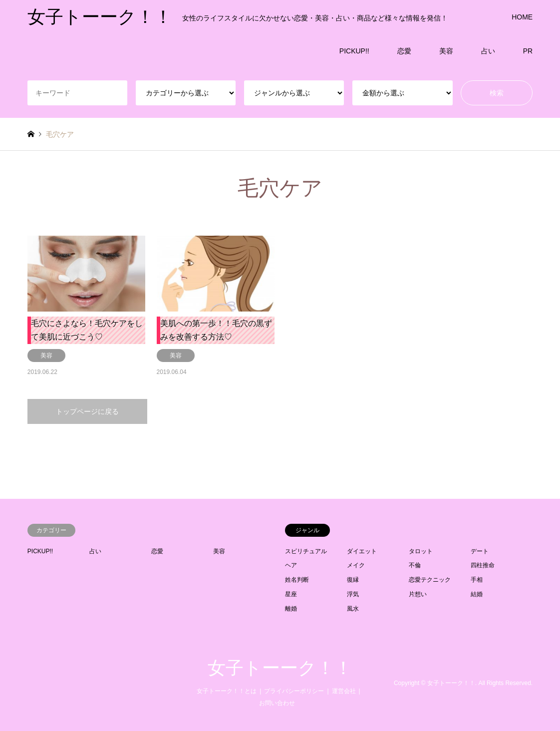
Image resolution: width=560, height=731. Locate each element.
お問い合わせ (277, 703)
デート (480, 551)
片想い (418, 594)
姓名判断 (297, 580)
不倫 (415, 565)
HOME (522, 17)
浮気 (353, 594)
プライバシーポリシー (294, 691)
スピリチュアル (306, 551)
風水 (353, 609)
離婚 (291, 609)
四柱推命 (483, 565)
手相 (477, 580)
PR (528, 51)
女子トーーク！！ (280, 668)
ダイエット (362, 551)
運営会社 (344, 691)
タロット (421, 551)
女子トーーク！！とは (227, 691)
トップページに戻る (87, 411)
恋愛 (404, 51)
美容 (446, 51)
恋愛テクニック (430, 580)
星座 (291, 594)
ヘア (291, 565)
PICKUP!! (354, 51)
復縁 (353, 580)
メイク (356, 565)
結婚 (477, 594)
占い (488, 51)
